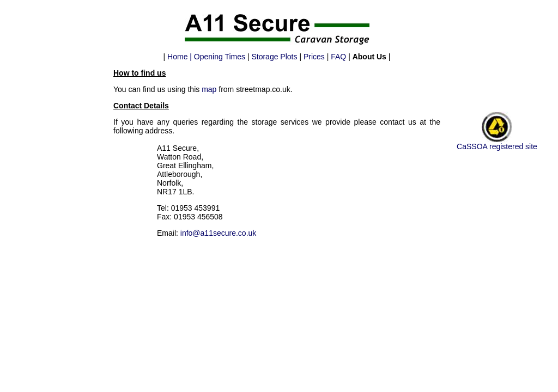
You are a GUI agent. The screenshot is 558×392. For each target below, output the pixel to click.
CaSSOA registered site (497, 146)
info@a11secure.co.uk (219, 233)
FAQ (338, 57)
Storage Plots (274, 57)
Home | (181, 57)
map (209, 89)
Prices (314, 57)
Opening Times (220, 57)
